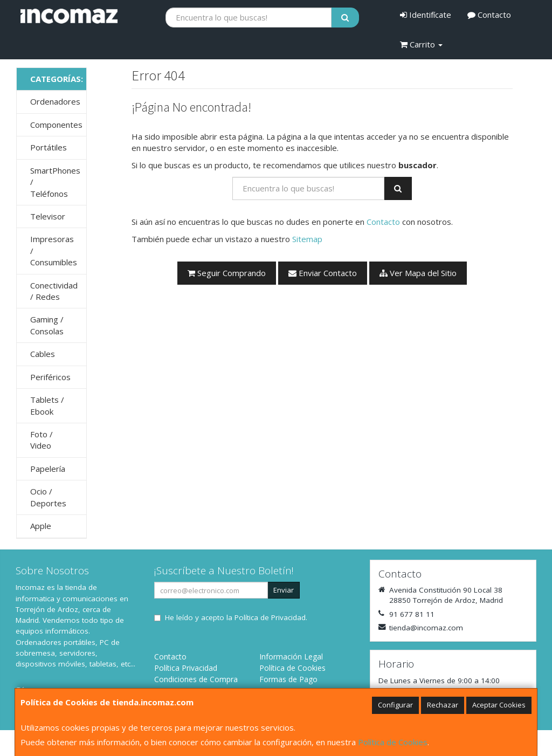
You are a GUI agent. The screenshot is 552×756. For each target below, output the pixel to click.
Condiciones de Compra (196, 679)
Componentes (56, 125)
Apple (41, 526)
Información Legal (291, 657)
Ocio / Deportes (48, 497)
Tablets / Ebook (47, 405)
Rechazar (443, 705)
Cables (43, 354)
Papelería (48, 469)
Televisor (48, 216)
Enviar (284, 590)
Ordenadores (55, 101)
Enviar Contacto (323, 273)
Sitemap (307, 239)
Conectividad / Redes (54, 291)
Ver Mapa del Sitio (418, 273)
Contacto (489, 15)
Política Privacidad (186, 668)
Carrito (421, 44)
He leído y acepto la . (236, 617)
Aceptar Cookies (499, 705)
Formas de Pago (288, 679)
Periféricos (50, 377)
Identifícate (426, 15)
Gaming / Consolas (47, 325)
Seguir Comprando (227, 273)
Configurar (395, 705)
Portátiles (49, 147)
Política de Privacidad (270, 617)
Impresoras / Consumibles (54, 250)
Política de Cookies (393, 742)
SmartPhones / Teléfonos (55, 182)
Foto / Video (42, 440)
